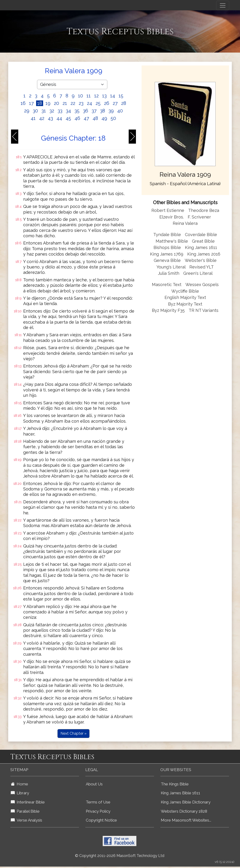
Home (19, 784)
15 (121, 96)
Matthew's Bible (172, 241)
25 (98, 103)
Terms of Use (98, 802)
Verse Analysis (26, 820)
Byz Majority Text (185, 304)
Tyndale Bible (167, 235)
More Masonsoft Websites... (186, 820)
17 (31, 103)
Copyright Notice (101, 820)
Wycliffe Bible (185, 291)
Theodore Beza (204, 210)
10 (81, 96)
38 (103, 111)
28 (124, 103)
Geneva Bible (167, 260)
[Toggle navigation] (223, 5)
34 (68, 111)
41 (33, 118)
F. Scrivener (199, 217)
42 (42, 118)
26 (107, 103)
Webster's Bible (201, 260)
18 (40, 103)
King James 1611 (201, 247)
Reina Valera (185, 223)
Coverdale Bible (201, 235)
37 (94, 111)
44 (59, 118)
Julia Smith (169, 273)
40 (120, 111)
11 (89, 96)
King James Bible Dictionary (186, 802)
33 (60, 111)
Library (20, 793)
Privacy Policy (98, 811)
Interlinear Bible (28, 802)
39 (111, 111)
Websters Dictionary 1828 (184, 811)
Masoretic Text (167, 285)
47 (86, 118)
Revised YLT (202, 267)
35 (77, 111)
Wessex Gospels (202, 285)
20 (56, 103)
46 (77, 118)
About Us (94, 784)
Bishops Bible (167, 247)
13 (104, 96)
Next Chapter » (73, 733)
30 (35, 111)
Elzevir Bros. (172, 217)
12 (96, 96)
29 (27, 111)
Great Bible (203, 241)
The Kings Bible (175, 784)
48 (95, 118)
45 (68, 118)
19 (48, 103)
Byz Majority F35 (168, 310)
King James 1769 (167, 254)
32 (52, 111)
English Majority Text (185, 297)
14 (113, 96)
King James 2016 (204, 254)
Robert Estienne (168, 210)
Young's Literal (172, 267)
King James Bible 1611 (180, 793)
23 (81, 103)
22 (73, 103)
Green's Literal (198, 273)
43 (50, 118)
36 (86, 111)
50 (113, 118)
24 (90, 103)
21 (65, 103)
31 (44, 111)
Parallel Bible (25, 811)
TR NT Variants (204, 310)
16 (23, 103)
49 (104, 118)
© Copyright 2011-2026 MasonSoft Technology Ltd (120, 856)
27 (115, 103)
